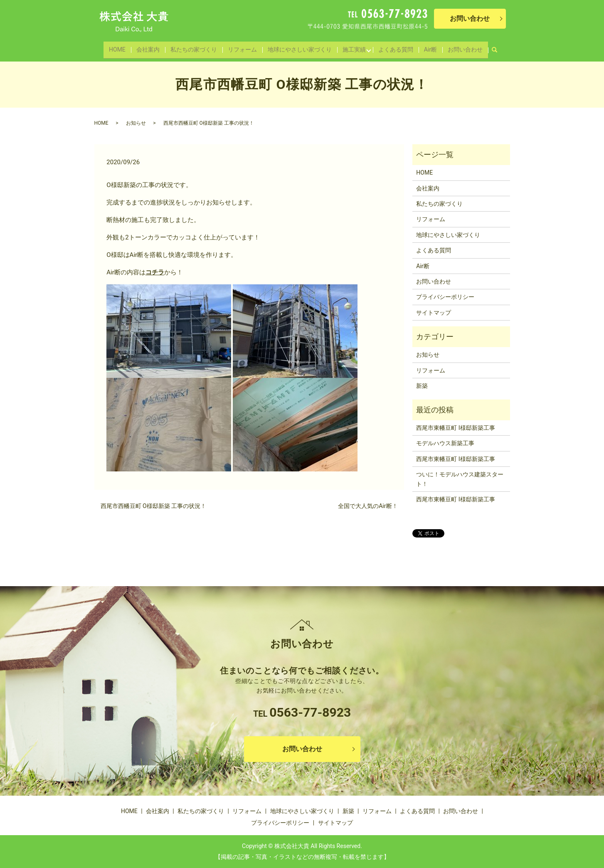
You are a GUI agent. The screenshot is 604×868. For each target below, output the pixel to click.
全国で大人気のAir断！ (368, 506)
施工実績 (351, 47)
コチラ (155, 272)
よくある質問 (394, 47)
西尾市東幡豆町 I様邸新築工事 (455, 428)
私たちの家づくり (195, 47)
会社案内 (151, 47)
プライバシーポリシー (445, 297)
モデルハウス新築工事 (445, 443)
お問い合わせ (460, 47)
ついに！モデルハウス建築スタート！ (460, 479)
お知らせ (136, 123)
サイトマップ (434, 313)
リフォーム (242, 47)
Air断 (427, 47)
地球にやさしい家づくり (298, 47)
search (492, 46)
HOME (122, 47)
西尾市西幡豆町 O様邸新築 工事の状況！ (154, 506)
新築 (422, 386)
